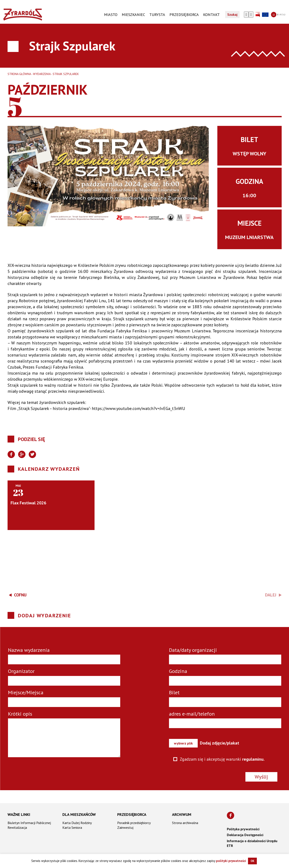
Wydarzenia (42, 74)
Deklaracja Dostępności (245, 835)
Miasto (111, 15)
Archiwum (182, 814)
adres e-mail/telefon (192, 714)
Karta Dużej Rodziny (77, 823)
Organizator (21, 671)
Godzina (178, 671)
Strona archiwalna (185, 823)
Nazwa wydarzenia (29, 650)
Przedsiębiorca (132, 814)
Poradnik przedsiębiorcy (134, 823)
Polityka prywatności (243, 829)
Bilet (174, 692)
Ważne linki (19, 814)
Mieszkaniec (133, 15)
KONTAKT (211, 15)
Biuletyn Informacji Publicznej (29, 823)
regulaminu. (253, 759)
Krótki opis (20, 714)
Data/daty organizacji (193, 650)
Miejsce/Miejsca (26, 692)
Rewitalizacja (17, 827)
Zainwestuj (125, 827)
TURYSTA (157, 15)
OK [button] (252, 861)
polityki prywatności (231, 861)
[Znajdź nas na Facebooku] (231, 815)
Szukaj (232, 15)
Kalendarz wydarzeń (49, 469)
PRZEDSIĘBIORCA (184, 15)
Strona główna (19, 74)
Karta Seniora (72, 827)
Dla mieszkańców (79, 814)
